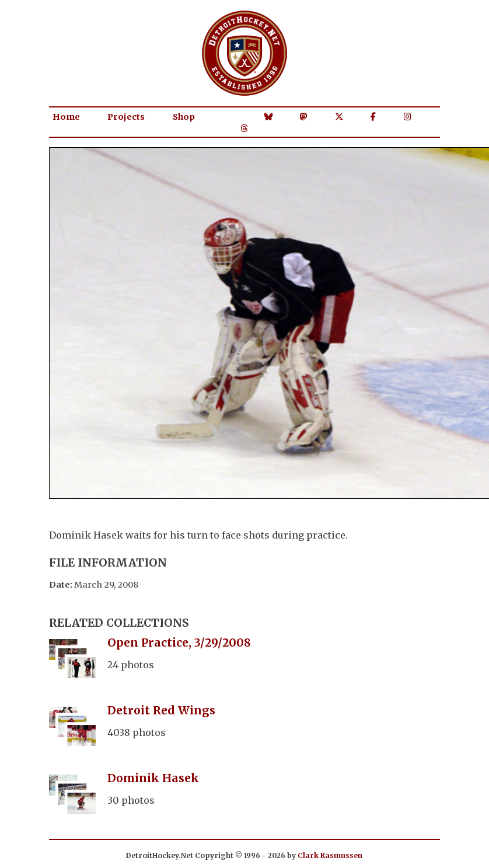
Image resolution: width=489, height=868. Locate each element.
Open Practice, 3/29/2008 (179, 643)
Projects (126, 117)
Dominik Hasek (153, 778)
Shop (184, 117)
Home (66, 117)
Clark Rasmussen (330, 855)
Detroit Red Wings (161, 710)
